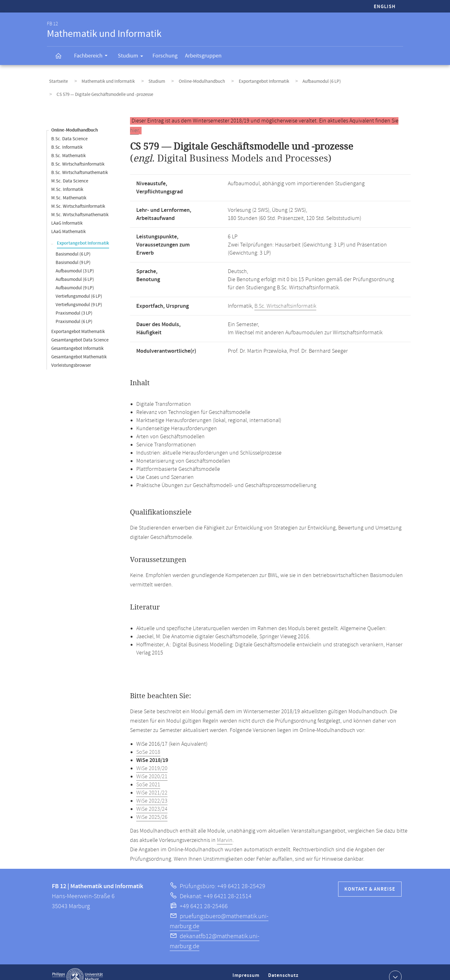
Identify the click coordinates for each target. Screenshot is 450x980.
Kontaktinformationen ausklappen (395, 967)
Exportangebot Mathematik (78, 322)
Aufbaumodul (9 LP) (75, 279)
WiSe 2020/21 (152, 767)
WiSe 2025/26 (152, 808)
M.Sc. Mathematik (69, 189)
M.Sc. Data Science (70, 172)
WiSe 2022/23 (152, 792)
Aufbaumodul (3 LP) (75, 262)
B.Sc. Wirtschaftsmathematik (80, 163)
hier (134, 121)
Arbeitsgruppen (203, 56)
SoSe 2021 (148, 775)
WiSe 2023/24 (152, 800)
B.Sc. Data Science (69, 129)
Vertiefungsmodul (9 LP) (79, 295)
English (385, 7)
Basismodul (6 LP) (73, 245)
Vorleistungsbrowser (71, 356)
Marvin (225, 831)
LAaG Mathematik (68, 222)
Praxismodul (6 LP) (74, 312)
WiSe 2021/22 (152, 784)
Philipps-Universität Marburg (77, 968)
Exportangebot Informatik (237, 79)
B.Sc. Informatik (67, 138)
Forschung (165, 56)
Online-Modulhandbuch (181, 79)
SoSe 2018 (148, 743)
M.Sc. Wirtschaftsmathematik (80, 205)
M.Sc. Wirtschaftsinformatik (78, 197)
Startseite (56, 79)
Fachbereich (93, 57)
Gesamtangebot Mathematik (79, 348)
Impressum (247, 969)
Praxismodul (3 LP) (74, 304)
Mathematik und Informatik (100, 79)
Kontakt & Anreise (370, 880)
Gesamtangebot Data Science (80, 331)
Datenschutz (284, 969)
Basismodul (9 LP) (73, 253)
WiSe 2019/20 (152, 759)
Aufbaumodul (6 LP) (289, 79)
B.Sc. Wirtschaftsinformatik (78, 155)
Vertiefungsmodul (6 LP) (79, 287)
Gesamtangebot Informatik (77, 339)
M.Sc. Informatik (67, 180)
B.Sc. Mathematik (68, 146)
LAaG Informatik (67, 214)
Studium (132, 57)
